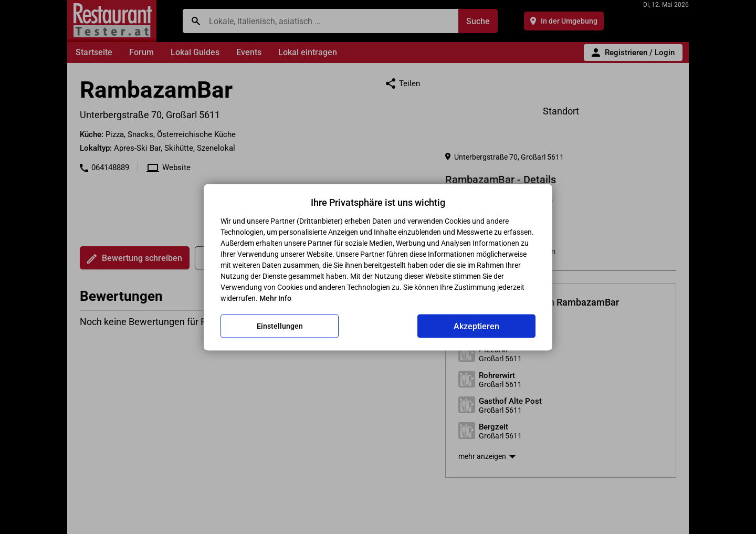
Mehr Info (275, 298)
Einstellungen (280, 326)
